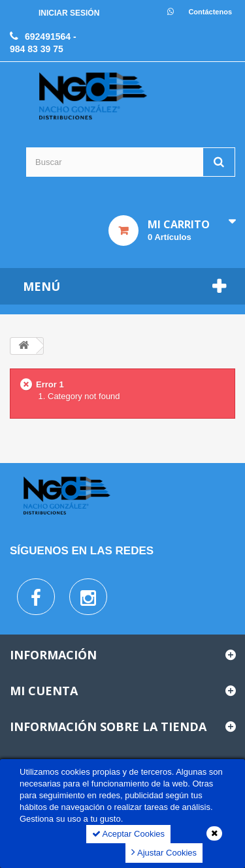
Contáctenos (210, 12)
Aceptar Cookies (128, 834)
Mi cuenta (44, 691)
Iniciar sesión (69, 13)
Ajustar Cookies (164, 852)
